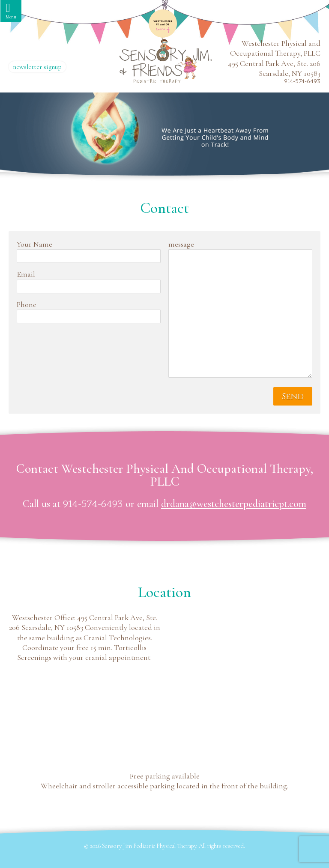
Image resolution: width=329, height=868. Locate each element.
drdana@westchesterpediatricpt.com (234, 504)
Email (26, 274)
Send (293, 396)
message (181, 244)
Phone (27, 304)
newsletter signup (37, 67)
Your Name (34, 244)
